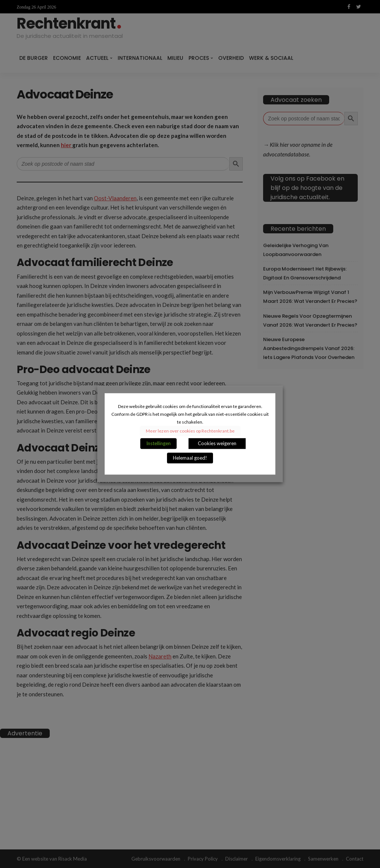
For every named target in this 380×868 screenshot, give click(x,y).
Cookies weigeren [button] (217, 444)
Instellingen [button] (158, 444)
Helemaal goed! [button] (190, 458)
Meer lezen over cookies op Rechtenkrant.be (190, 431)
